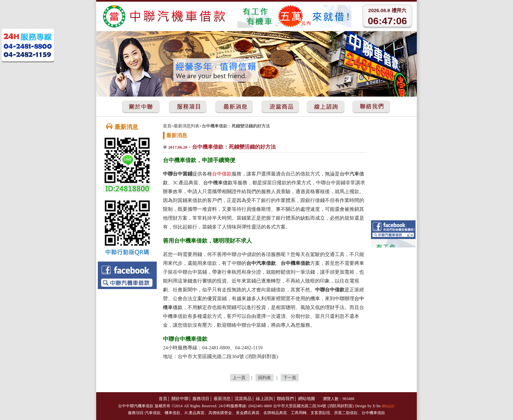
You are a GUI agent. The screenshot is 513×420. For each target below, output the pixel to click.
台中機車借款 (373, 413)
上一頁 (240, 378)
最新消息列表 (186, 126)
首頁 (167, 126)
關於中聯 (180, 399)
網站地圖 (307, 399)
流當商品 (243, 399)
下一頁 (290, 378)
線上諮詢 (264, 399)
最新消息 (222, 399)
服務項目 (201, 399)
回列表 (265, 378)
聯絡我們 (285, 399)
